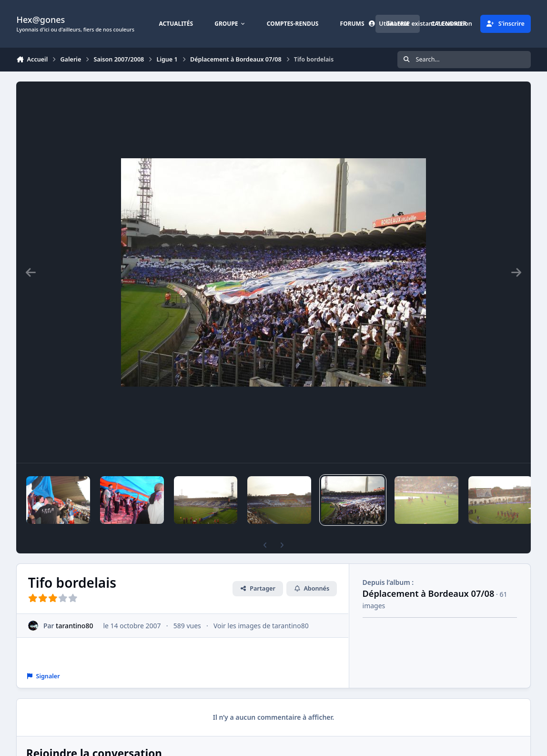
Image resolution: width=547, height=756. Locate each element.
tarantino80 (75, 626)
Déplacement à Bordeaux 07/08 (429, 593)
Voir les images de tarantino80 (261, 626)
